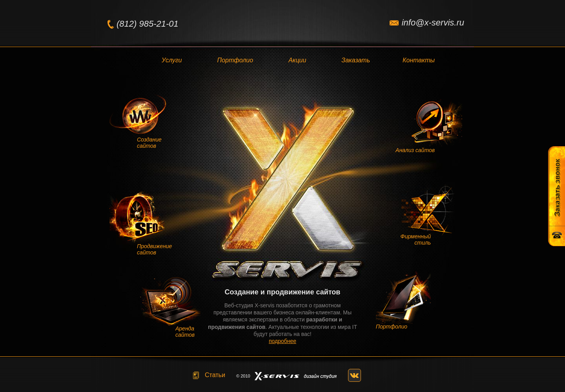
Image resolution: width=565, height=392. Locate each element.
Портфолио (235, 60)
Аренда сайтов (185, 332)
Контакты (419, 60)
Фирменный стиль (416, 240)
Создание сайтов (149, 143)
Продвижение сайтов (154, 249)
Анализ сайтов (415, 150)
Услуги (172, 60)
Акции (297, 60)
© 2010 (243, 376)
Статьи (215, 375)
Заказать (356, 60)
